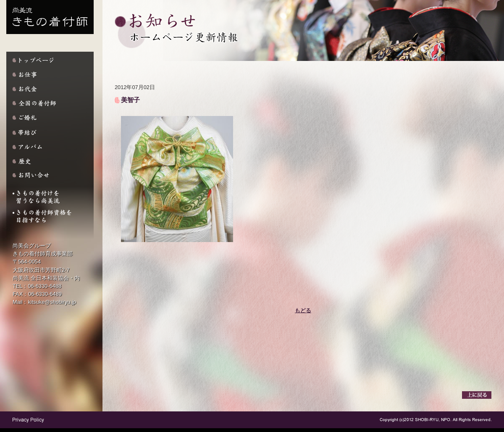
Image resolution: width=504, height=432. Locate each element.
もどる (303, 310)
